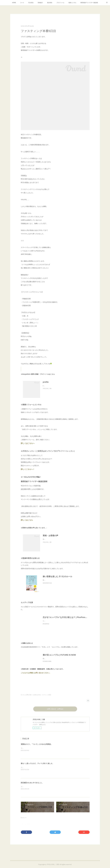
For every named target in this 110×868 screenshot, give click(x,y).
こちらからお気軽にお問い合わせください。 (36, 675)
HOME (14, 3)
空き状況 (31, 3)
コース (22, 3)
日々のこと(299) (25, 697)
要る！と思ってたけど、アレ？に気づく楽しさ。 (37, 766)
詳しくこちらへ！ (28, 469)
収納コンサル (72, 3)
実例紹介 (40, 3)
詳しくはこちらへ (28, 443)
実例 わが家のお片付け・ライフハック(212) (40, 697)
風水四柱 (50, 3)
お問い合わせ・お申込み (55, 711)
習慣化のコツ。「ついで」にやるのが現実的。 (37, 746)
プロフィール (60, 3)
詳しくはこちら (27, 520)
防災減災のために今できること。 (32, 785)
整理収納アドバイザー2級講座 (89, 3)
